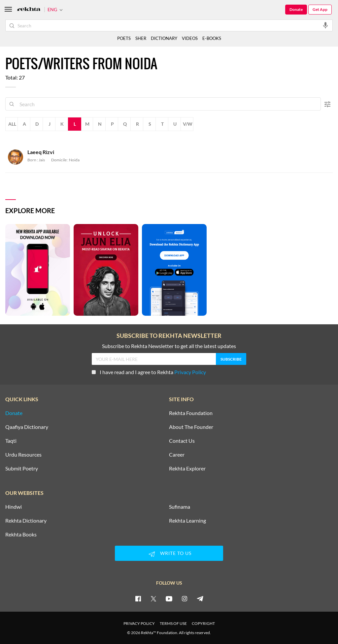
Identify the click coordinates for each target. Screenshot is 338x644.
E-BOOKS (212, 38)
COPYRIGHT (203, 623)
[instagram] (185, 598)
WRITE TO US (169, 554)
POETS (124, 38)
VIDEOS (190, 38)
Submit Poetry (22, 468)
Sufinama (180, 507)
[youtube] (169, 598)
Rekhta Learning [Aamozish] (187, 521)
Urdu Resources (23, 455)
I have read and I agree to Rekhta (149, 372)
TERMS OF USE (173, 623)
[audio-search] (325, 25)
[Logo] (29, 10)
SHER (141, 38)
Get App (320, 9)
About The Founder (191, 427)
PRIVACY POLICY (139, 623)
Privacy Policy (190, 372)
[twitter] (153, 598)
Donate (296, 9)
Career (177, 455)
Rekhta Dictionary (26, 521)
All (12, 124)
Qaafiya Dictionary (27, 427)
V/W (188, 124)
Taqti (11, 441)
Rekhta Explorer (187, 468)
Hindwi (14, 507)
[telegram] (200, 598)
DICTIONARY (164, 38)
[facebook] (138, 598)
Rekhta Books (21, 534)
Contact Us (182, 441)
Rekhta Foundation (191, 413)
